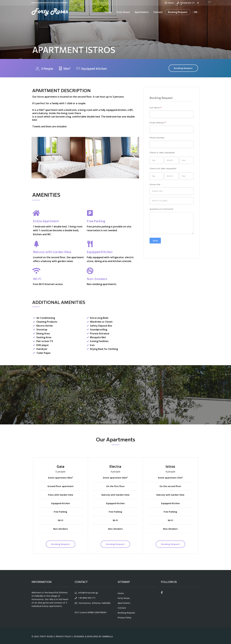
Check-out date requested (163, 168)
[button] (37, 158)
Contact (158, 12)
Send (155, 241)
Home (108, 12)
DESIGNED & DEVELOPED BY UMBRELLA (93, 636)
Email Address (158, 123)
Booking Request (178, 12)
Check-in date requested (162, 153)
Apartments (142, 12)
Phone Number (157, 138)
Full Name (156, 108)
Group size (155, 184)
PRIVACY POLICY (64, 636)
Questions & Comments (161, 209)
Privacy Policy (125, 618)
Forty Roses (123, 12)
